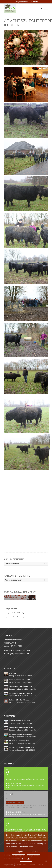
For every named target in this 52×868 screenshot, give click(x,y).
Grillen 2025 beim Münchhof (20, 700)
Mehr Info (26, 859)
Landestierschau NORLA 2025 (20, 693)
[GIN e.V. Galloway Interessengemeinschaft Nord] (22, 8)
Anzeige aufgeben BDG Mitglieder (16, 613)
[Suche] (40, 8)
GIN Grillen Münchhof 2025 (19, 741)
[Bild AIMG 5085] (27, 195)
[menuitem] (22, 2)
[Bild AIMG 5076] (27, 341)
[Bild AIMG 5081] (27, 231)
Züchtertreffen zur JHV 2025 (20, 721)
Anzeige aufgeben (11, 609)
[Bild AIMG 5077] (27, 378)
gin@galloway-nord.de (19, 654)
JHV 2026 (13, 673)
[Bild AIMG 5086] (27, 158)
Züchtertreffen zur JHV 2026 (20, 680)
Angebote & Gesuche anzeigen (15, 617)
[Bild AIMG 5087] (27, 122)
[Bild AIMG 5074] (27, 268)
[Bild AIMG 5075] (27, 304)
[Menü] (45, 8)
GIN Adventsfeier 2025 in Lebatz (21, 686)
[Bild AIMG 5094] (27, 85)
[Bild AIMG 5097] (27, 48)
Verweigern (18, 852)
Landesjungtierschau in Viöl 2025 (22, 747)
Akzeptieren (33, 852)
